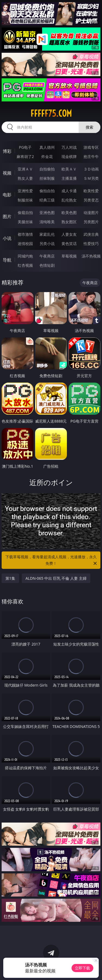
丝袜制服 (47, 178)
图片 (7, 216)
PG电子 (25, 147)
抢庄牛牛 (91, 156)
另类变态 (91, 200)
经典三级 (47, 200)
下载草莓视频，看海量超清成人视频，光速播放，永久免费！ (52, 560)
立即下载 (82, 968)
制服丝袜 (25, 200)
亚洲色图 (47, 213)
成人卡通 (69, 191)
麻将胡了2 (25, 156)
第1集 (10, 578)
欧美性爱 (91, 191)
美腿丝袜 (25, 222)
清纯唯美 (47, 222)
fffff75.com (51, 113)
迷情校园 (25, 244)
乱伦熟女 (69, 200)
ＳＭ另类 (91, 178)
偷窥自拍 (25, 213)
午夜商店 (47, 256)
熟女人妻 (25, 178)
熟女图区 (69, 222)
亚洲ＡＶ (25, 169)
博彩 (7, 151)
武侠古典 (91, 234)
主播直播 (69, 178)
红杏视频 (25, 265)
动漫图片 (91, 213)
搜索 (89, 127)
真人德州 (47, 147)
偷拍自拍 (47, 191)
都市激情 (25, 234)
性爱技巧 (91, 244)
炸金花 (47, 156)
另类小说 (47, 244)
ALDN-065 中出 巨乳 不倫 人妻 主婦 (56, 578)
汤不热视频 (91, 256)
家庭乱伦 (47, 234)
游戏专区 (91, 147)
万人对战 (69, 147)
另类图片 (91, 222)
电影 (7, 195)
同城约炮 (25, 256)
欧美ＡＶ (69, 169)
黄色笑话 (69, 244)
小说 (7, 238)
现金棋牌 (69, 156)
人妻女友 (69, 234)
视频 (7, 173)
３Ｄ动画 (91, 169)
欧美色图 (69, 213)
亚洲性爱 (25, 191)
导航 (7, 260)
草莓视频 (69, 256)
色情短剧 (47, 265)
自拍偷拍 (47, 169)
